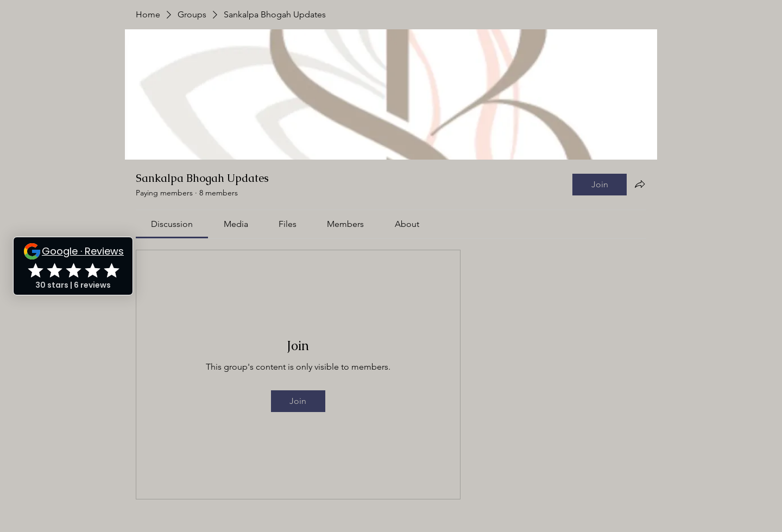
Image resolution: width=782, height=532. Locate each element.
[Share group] (640, 184)
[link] (172, 224)
